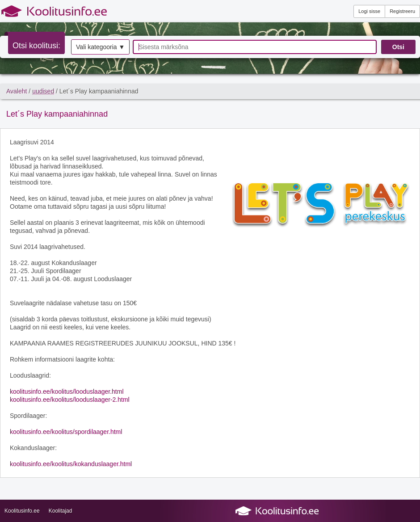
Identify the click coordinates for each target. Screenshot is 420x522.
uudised (43, 91)
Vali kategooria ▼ (100, 47)
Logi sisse (369, 11)
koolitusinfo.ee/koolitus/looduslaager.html (67, 391)
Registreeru (402, 11)
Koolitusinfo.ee (22, 511)
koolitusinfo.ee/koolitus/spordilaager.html (66, 432)
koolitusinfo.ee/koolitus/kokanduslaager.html (71, 464)
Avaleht (17, 91)
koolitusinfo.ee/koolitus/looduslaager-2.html (70, 400)
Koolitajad (61, 511)
